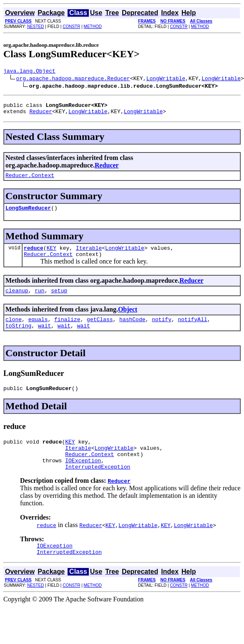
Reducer (41, 115)
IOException (83, 479)
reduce (34, 255)
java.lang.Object (29, 72)
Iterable (89, 255)
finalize (67, 330)
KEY (52, 255)
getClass (100, 330)
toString (18, 338)
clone (14, 330)
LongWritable (166, 79)
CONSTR (71, 27)
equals (38, 330)
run (39, 300)
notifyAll (193, 330)
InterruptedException (98, 487)
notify (162, 330)
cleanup (17, 300)
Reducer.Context (30, 180)
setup (59, 300)
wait (44, 338)
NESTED (36, 27)
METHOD (93, 27)
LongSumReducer (28, 214)
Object (128, 319)
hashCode (132, 330)
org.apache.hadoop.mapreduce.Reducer (73, 79)
